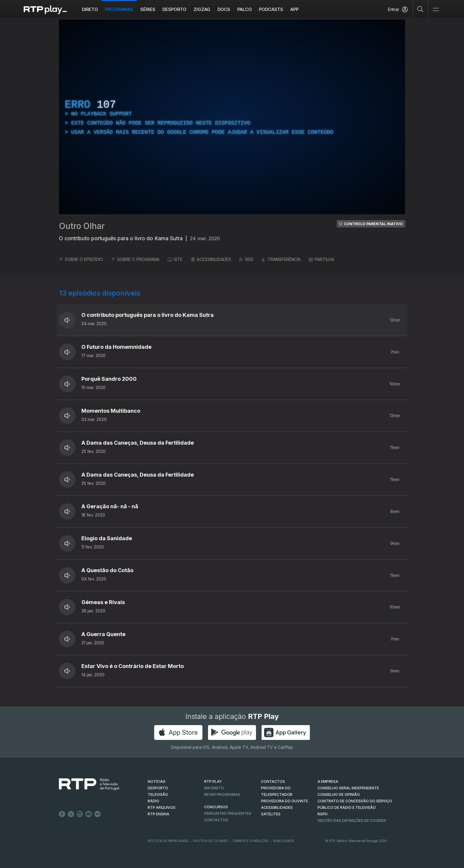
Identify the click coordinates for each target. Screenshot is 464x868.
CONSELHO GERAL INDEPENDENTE (348, 788)
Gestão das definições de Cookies (352, 821)
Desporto (174, 9)
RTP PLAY (213, 781)
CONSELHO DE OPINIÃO (339, 794)
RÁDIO (153, 801)
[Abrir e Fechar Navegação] (436, 10)
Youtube (89, 814)
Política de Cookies (210, 841)
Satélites (271, 814)
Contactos (216, 820)
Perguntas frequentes (228, 813)
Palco (245, 9)
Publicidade (283, 841)
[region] (232, 117)
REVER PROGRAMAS (222, 794)
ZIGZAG (202, 9)
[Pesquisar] (420, 9)
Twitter (71, 814)
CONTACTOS (273, 781)
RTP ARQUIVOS (162, 808)
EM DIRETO (214, 788)
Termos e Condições (250, 841)
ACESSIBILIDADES (211, 259)
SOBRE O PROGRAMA (135, 259)
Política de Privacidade (168, 841)
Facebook (62, 814)
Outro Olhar (82, 226)
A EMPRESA (328, 781)
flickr (98, 814)
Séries (148, 9)
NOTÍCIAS (157, 781)
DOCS (224, 9)
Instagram (80, 814)
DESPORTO (158, 788)
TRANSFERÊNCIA (281, 259)
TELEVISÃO (158, 794)
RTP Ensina (158, 814)
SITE (175, 259)
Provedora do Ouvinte (285, 801)
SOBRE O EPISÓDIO (81, 259)
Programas (119, 9)
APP (294, 9)
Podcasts (271, 9)
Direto (90, 9)
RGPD (323, 814)
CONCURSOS (216, 807)
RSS (246, 259)
